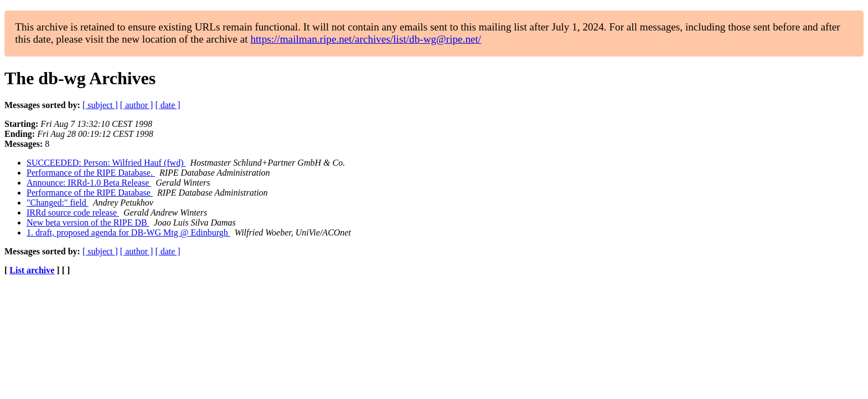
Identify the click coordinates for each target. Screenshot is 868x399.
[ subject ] (100, 105)
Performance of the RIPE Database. (91, 173)
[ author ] (137, 105)
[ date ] (167, 105)
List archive (32, 270)
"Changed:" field (58, 203)
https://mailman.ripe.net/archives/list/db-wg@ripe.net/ (366, 39)
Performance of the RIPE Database (90, 193)
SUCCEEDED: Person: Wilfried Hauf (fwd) (106, 163)
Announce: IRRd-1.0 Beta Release (89, 183)
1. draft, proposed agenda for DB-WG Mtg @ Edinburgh (128, 232)
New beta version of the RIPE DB (88, 222)
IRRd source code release (73, 213)
